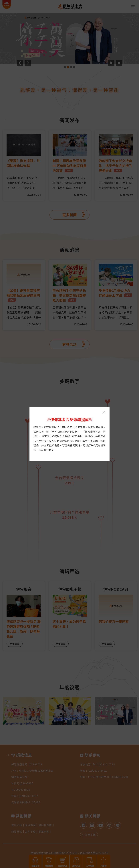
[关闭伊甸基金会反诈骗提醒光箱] (104, 412)
